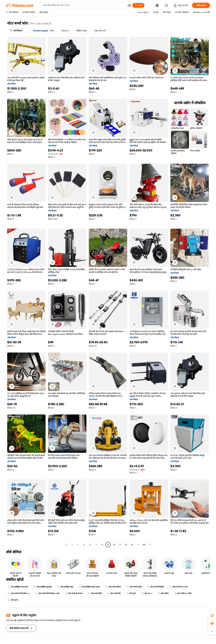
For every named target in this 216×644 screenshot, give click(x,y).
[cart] (167, 6)
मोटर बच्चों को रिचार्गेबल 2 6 (19, 593)
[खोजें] (138, 5)
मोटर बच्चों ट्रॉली (95, 593)
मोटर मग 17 (147, 593)
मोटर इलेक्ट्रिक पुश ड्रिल (43, 587)
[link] (212, 616)
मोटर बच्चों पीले (114, 593)
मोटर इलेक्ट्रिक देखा (65, 587)
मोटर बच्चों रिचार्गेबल (156, 587)
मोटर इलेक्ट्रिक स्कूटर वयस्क (89, 587)
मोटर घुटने (131, 593)
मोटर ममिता (163, 593)
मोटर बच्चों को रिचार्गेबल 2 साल (47, 593)
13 (132, 545)
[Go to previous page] (66, 545)
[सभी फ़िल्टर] (16, 31)
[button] (129, 5)
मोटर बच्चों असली (134, 587)
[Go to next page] (150, 545)
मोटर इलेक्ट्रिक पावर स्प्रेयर (18, 587)
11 (120, 545)
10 (114, 545)
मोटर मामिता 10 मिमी (183, 593)
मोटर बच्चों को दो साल (74, 593)
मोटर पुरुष (13, 600)
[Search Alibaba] (84, 5)
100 (144, 545)
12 (126, 545)
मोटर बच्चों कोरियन (113, 587)
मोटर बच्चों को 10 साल (179, 587)
